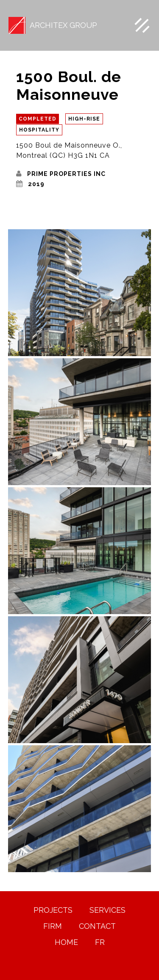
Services (107, 910)
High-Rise (84, 119)
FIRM (53, 926)
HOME (66, 942)
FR (100, 942)
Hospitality (39, 130)
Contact (97, 926)
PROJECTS (53, 910)
